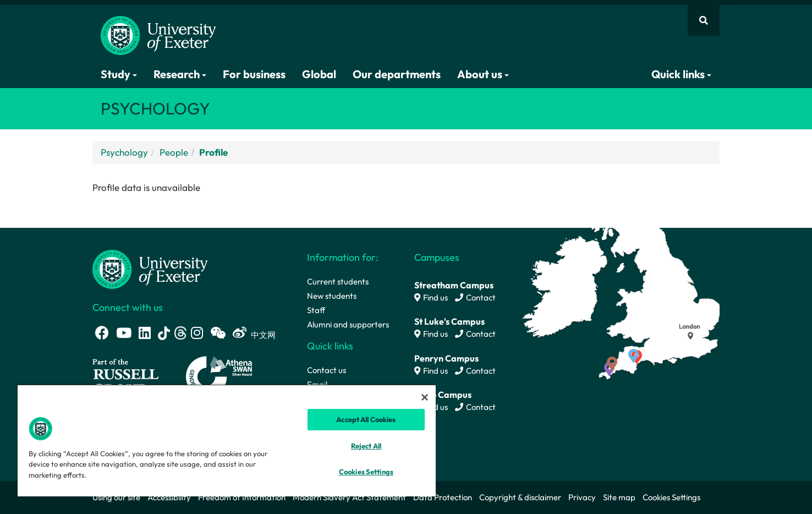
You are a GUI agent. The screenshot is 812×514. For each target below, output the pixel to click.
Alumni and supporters (348, 324)
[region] (227, 440)
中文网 (263, 335)
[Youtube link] (124, 333)
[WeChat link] (218, 333)
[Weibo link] (240, 333)
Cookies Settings (671, 497)
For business (254, 74)
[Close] (425, 397)
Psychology (124, 152)
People (174, 152)
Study (119, 74)
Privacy (582, 497)
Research (180, 74)
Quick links (681, 74)
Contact (475, 297)
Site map (619, 497)
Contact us (327, 370)
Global (319, 74)
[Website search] (704, 20)
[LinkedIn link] (145, 333)
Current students (338, 281)
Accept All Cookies (366, 419)
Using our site (116, 497)
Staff (316, 310)
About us (483, 74)
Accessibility (169, 497)
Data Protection (443, 497)
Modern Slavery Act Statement (349, 497)
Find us (431, 297)
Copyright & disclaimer (520, 497)
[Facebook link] (102, 333)
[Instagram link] (197, 333)
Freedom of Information (242, 497)
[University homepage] (150, 268)
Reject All (366, 446)
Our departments (397, 74)
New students (332, 296)
